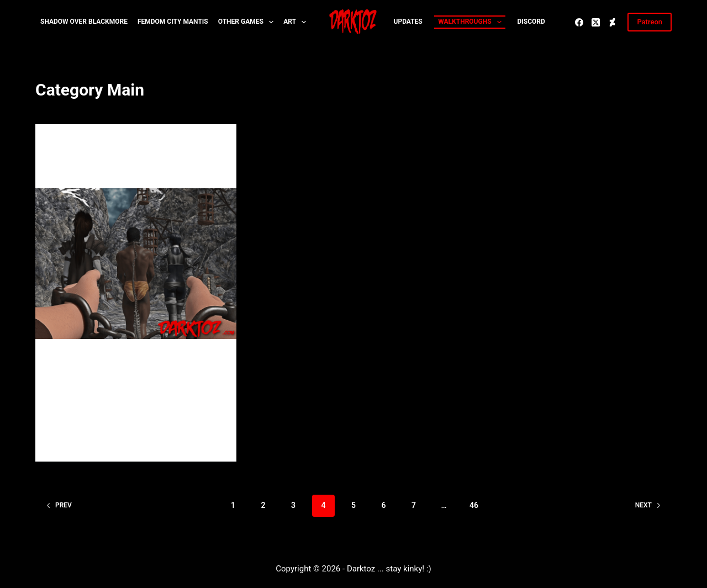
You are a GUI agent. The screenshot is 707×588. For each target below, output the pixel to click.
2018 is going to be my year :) (125, 170)
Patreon (650, 22)
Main (60, 146)
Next (648, 505)
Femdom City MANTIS (173, 22)
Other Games (248, 22)
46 (474, 505)
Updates (408, 22)
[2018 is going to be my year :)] (136, 264)
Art (297, 22)
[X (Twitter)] (596, 22)
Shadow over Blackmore (84, 22)
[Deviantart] (612, 22)
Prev (59, 505)
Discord (531, 22)
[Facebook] (579, 22)
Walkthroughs (472, 22)
